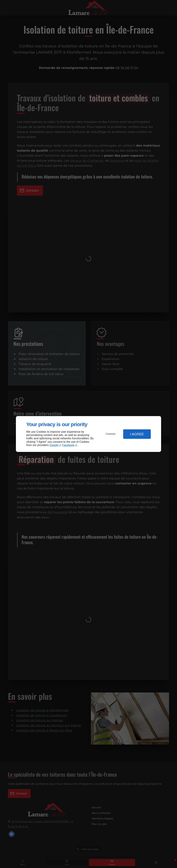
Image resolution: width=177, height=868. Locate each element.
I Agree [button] (137, 434)
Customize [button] (111, 434)
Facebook (68, 445)
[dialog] (88, 434)
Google (54, 445)
